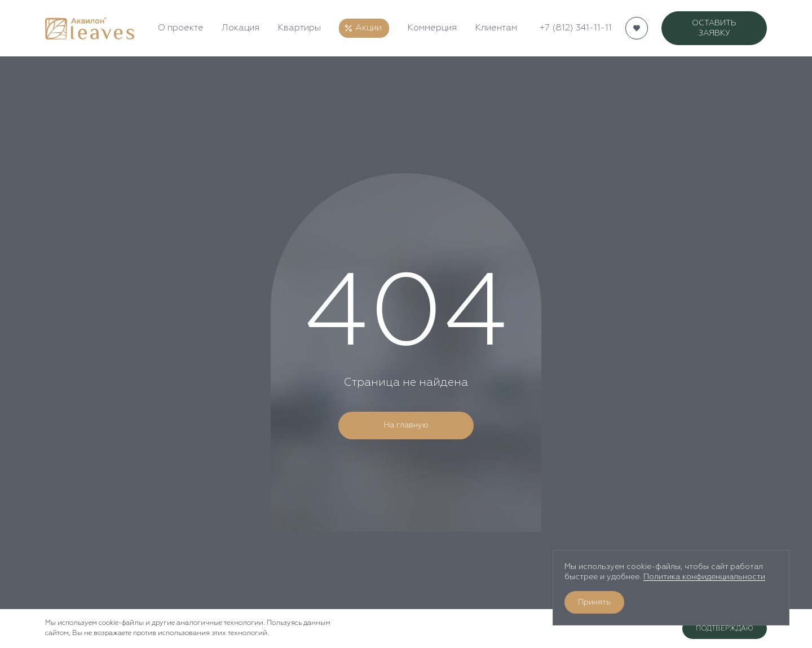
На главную (406, 425)
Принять (594, 602)
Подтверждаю (725, 629)
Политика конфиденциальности (704, 577)
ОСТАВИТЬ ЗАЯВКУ (714, 28)
